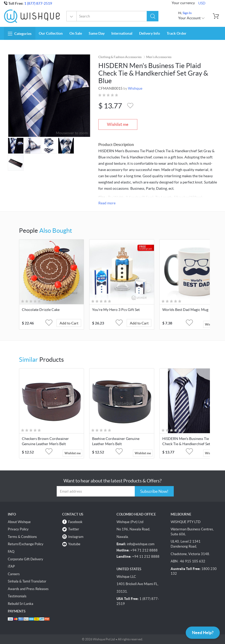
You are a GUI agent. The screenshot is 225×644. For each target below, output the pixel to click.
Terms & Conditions (22, 537)
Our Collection (51, 33)
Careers (14, 574)
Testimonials (17, 596)
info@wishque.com (141, 544)
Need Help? (203, 633)
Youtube (74, 544)
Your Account (192, 18)
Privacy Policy (18, 529)
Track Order (177, 33)
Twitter (74, 529)
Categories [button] (20, 34)
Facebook (75, 522)
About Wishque (19, 522)
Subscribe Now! (154, 491)
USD (202, 3)
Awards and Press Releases (28, 589)
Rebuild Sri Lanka (21, 604)
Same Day (97, 33)
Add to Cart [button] (69, 323)
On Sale (76, 33)
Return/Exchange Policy (26, 544)
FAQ (11, 552)
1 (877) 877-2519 (38, 3)
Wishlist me (118, 124)
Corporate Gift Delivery (25, 559)
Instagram (76, 537)
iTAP (11, 566)
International (122, 33)
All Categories (72, 17)
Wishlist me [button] (73, 453)
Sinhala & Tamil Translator (27, 581)
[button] (153, 16)
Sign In (187, 13)
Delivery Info (150, 33)
